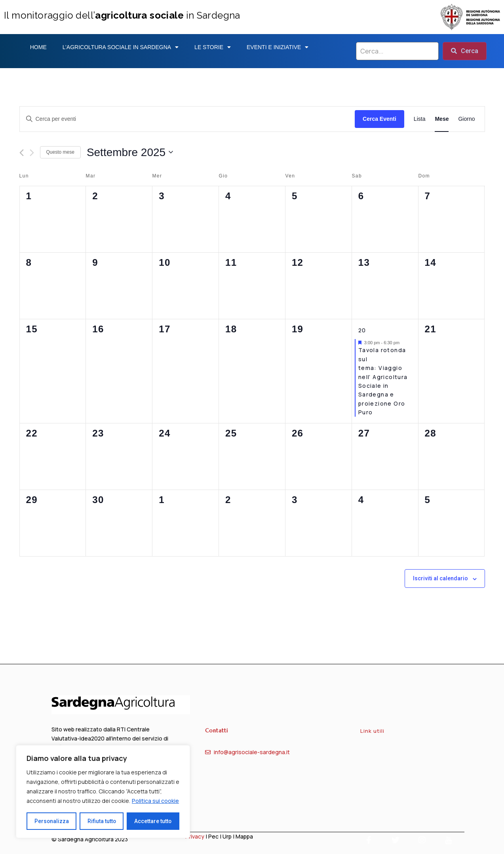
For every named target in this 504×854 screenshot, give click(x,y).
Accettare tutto (153, 821)
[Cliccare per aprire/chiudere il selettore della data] (130, 152)
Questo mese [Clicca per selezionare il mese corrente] (60, 152)
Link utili (372, 737)
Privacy (195, 836)
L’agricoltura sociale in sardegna (121, 47)
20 (362, 330)
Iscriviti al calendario (440, 578)
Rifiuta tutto (102, 821)
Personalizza (51, 821)
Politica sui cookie (155, 801)
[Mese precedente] (22, 153)
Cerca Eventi (379, 119)
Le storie (213, 47)
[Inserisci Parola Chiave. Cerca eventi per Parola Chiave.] (187, 119)
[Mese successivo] (32, 153)
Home (38, 47)
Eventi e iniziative (278, 47)
